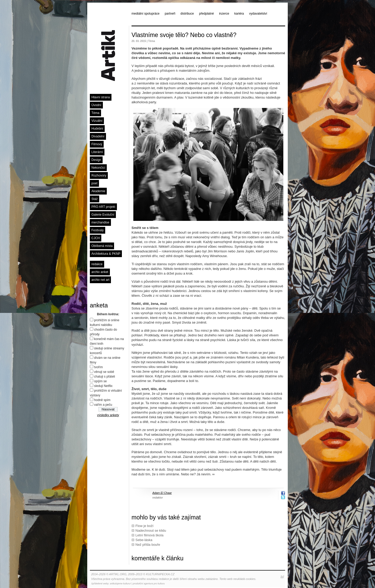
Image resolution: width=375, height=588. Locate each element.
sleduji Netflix (103, 386)
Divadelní (98, 136)
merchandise (100, 222)
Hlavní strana (101, 97)
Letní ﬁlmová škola (149, 535)
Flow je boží (144, 526)
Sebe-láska (144, 540)
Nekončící (98, 168)
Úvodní (96, 105)
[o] (282, 577)
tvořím (98, 367)
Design (96, 160)
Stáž (95, 199)
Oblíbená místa (102, 246)
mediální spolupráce (145, 14)
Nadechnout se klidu (151, 531)
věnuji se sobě (104, 372)
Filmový (97, 144)
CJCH (96, 238)
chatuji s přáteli (104, 377)
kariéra (239, 14)
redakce (97, 264)
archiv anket (100, 272)
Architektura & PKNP (106, 254)
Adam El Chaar (162, 493)
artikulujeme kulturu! (120, 584)
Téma (95, 113)
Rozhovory (99, 175)
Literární (97, 152)
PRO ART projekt (103, 207)
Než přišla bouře (148, 545)
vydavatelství (258, 14)
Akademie (98, 191)
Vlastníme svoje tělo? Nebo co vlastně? (184, 35)
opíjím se (100, 381)
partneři (170, 14)
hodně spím (102, 400)
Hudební (97, 129)
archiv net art (100, 280)
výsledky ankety (108, 415)
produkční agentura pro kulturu (149, 584)
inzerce (224, 14)
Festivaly (98, 230)
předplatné (206, 14)
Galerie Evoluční (103, 215)
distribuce (187, 14)
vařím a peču (103, 405)
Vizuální (97, 121)
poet (94, 183)
